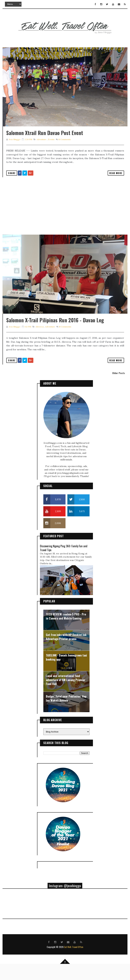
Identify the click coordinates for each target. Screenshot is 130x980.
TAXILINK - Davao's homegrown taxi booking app (66, 673)
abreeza (39, 342)
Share (12, 181)
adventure (41, 147)
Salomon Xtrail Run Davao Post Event (45, 141)
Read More (116, 181)
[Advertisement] (65, 214)
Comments (64, 147)
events (51, 147)
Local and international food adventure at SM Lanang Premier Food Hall (66, 695)
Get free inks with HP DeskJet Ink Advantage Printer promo (66, 652)
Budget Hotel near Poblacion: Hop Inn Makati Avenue (66, 714)
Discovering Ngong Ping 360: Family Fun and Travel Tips (64, 564)
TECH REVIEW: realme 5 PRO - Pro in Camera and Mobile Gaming (66, 632)
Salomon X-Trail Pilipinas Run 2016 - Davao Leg (55, 336)
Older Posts (119, 389)
